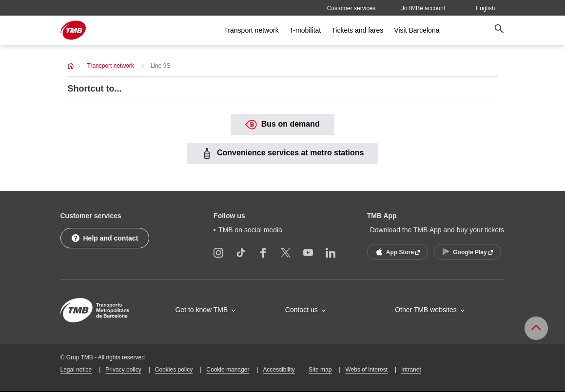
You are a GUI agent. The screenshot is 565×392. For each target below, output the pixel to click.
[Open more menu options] (462, 30)
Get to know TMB (201, 310)
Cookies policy (174, 370)
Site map (320, 370)
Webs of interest (366, 370)
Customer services (351, 8)
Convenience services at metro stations (283, 153)
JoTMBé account (423, 8)
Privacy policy (123, 370)
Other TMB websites (426, 310)
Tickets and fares (357, 30)
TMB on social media (250, 230)
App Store (397, 252)
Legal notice (76, 370)
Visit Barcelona (417, 30)
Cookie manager (228, 370)
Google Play (467, 252)
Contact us (302, 310)
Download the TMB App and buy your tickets (437, 230)
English (490, 8)
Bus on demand (282, 125)
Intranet (411, 370)
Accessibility (279, 370)
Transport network (251, 30)
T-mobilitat (305, 30)
